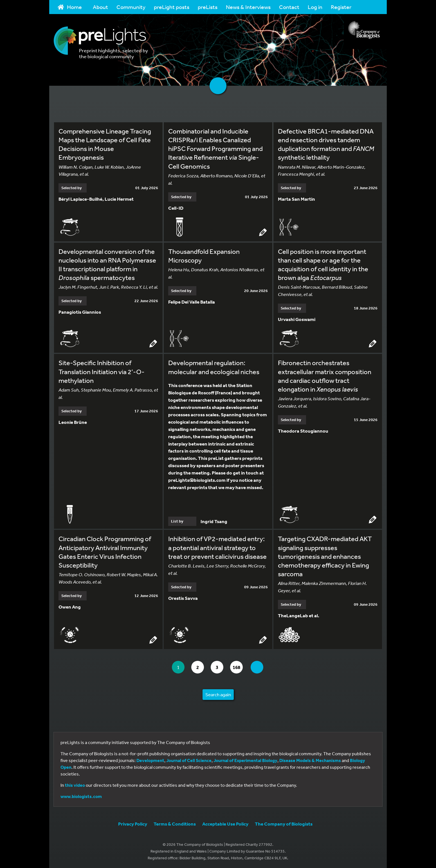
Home (70, 7)
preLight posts (172, 7)
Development (150, 760)
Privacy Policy (133, 824)
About (100, 7)
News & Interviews (248, 7)
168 (238, 667)
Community (131, 7)
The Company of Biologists (284, 824)
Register (341, 7)
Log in (315, 7)
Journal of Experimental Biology (245, 760)
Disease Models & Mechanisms (310, 760)
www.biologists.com (81, 796)
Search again (218, 694)
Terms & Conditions (175, 824)
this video (75, 785)
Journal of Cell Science (189, 760)
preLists (208, 7)
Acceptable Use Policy (225, 824)
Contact (289, 7)
